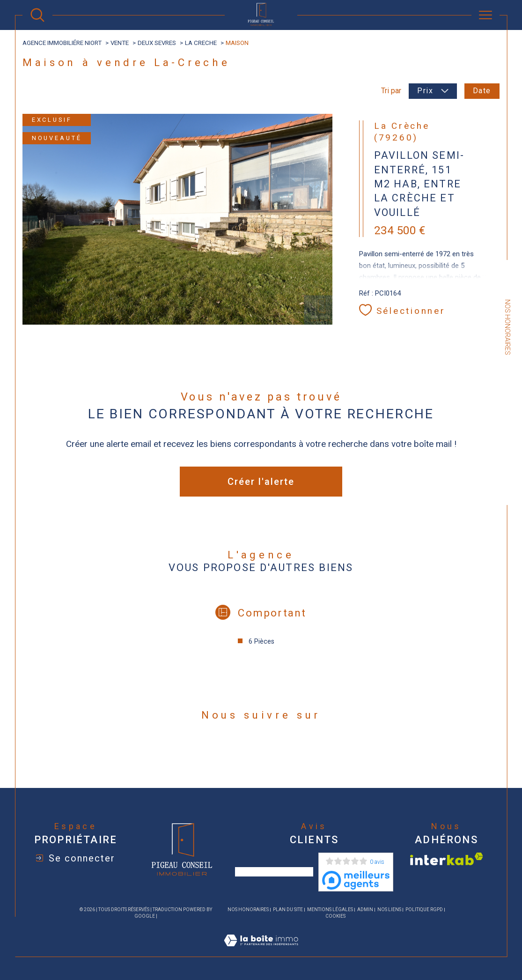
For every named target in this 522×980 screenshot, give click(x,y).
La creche (201, 43)
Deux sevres (157, 43)
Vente (120, 43)
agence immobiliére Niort (62, 43)
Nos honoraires (248, 909)
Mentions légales (330, 909)
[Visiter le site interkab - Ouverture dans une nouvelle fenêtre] (447, 859)
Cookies (335, 916)
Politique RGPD (424, 909)
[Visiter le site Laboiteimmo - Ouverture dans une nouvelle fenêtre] (261, 951)
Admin (365, 909)
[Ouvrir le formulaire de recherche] (37, 15)
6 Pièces (261, 641)
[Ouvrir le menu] (485, 15)
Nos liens (389, 909)
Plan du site (288, 909)
